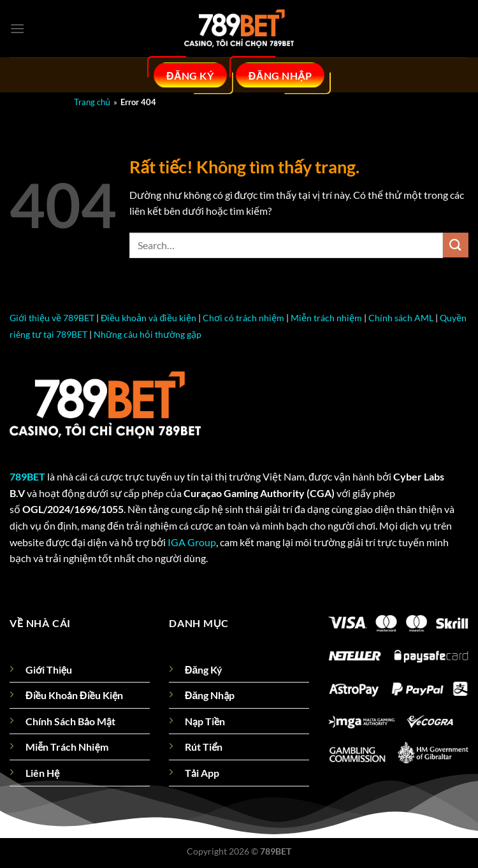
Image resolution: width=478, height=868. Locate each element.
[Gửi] (456, 245)
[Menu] (17, 28)
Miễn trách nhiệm (326, 318)
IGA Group (192, 542)
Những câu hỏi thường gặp (148, 334)
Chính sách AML (401, 318)
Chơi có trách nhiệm (243, 318)
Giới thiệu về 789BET (52, 318)
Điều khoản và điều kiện (148, 318)
